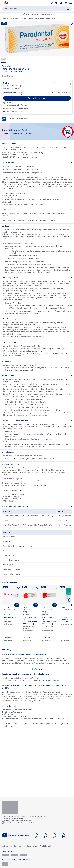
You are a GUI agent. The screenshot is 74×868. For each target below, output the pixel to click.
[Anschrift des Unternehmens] (37, 491)
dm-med (19, 112)
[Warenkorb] (66, 3)
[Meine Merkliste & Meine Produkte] (56, 3)
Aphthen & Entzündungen (47, 19)
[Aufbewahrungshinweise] (37, 464)
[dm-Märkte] (52, 3)
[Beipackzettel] (37, 210)
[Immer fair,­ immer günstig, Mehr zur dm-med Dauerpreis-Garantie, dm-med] (37, 132)
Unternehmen (7, 846)
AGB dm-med (23, 724)
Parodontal (6, 66)
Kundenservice (33, 846)
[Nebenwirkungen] (37, 376)
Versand (18, 89)
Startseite (5, 19)
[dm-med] (24, 855)
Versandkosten (41, 817)
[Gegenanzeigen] (37, 361)
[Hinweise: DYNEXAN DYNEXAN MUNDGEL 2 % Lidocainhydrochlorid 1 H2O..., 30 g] (46, 638)
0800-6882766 (13, 714)
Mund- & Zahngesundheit (30, 19)
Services (22, 846)
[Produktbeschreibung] (37, 163)
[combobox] (37, 9)
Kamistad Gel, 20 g (11, 618)
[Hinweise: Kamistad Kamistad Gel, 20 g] (8, 638)
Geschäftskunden (46, 846)
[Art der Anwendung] (37, 319)
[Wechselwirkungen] (37, 452)
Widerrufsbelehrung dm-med (58, 724)
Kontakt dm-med (8, 726)
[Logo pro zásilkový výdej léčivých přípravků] (10, 807)
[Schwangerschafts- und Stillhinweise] (37, 421)
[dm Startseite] (6, 3)
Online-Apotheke (15, 19)
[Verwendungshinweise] (37, 278)
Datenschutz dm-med (38, 724)
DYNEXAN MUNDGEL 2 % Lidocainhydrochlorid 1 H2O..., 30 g (49, 621)
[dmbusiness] (15, 855)
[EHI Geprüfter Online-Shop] (5, 864)
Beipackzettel (56, 221)
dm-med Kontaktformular (29, 678)
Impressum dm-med (9, 724)
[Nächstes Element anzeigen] (69, 600)
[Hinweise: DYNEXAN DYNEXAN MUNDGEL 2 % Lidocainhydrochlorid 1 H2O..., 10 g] (27, 638)
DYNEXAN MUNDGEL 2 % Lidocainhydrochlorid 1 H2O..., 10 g (30, 621)
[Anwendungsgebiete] (37, 342)
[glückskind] (6, 855)
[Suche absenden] (68, 9)
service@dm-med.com (16, 712)
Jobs (16, 846)
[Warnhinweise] (37, 226)
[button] (71, 3)
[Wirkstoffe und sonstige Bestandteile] (37, 507)
